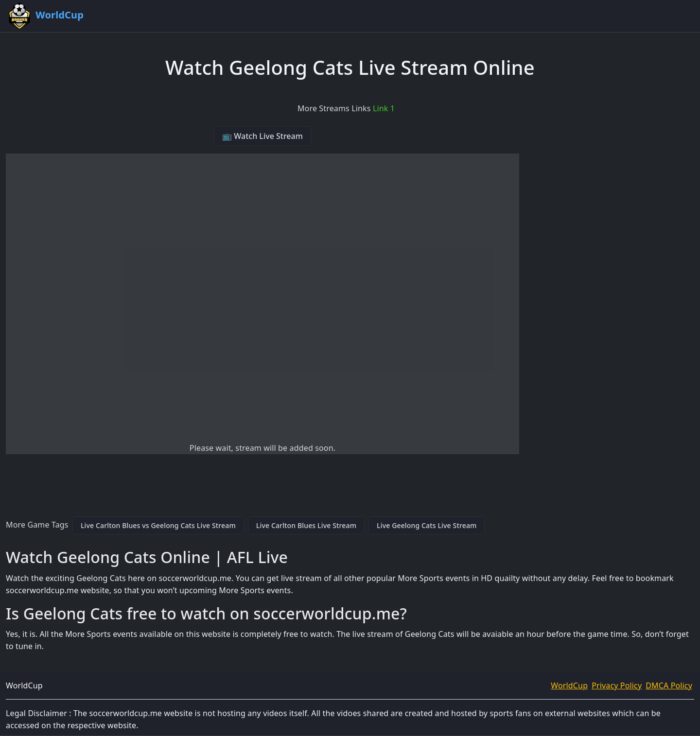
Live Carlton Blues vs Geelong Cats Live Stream (158, 525)
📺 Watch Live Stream (262, 136)
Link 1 (384, 108)
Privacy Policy (617, 685)
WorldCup (569, 685)
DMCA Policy (669, 685)
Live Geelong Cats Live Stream (427, 525)
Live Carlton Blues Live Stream (306, 525)
